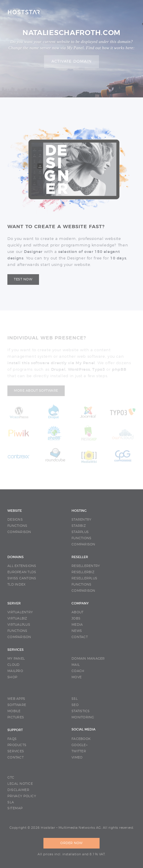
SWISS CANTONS (22, 578)
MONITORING (83, 717)
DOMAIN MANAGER (88, 659)
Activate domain (71, 62)
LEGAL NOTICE (20, 784)
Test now (23, 279)
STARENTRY (81, 520)
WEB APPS (16, 699)
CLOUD (13, 665)
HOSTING (79, 511)
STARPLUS (80, 532)
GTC (11, 778)
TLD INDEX (16, 585)
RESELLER (80, 557)
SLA (11, 802)
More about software (36, 391)
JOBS (76, 618)
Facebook (81, 739)
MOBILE (14, 711)
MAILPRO (15, 671)
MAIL (76, 665)
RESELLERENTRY (86, 566)
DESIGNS (15, 520)
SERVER (14, 603)
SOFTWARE (17, 705)
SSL (75, 699)
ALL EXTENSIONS (22, 566)
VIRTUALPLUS (19, 625)
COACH (78, 671)
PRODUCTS (17, 745)
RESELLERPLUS (84, 578)
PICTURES (16, 717)
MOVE (77, 677)
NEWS (77, 631)
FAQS (12, 739)
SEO (75, 705)
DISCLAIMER (18, 790)
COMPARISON (19, 532)
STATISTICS (81, 711)
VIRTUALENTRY (20, 612)
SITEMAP (15, 808)
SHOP (12, 677)
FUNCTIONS (17, 526)
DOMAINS (16, 557)
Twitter (79, 751)
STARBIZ (79, 526)
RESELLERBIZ (83, 572)
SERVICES (16, 650)
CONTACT (80, 637)
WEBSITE (15, 511)
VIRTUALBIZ (17, 618)
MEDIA (77, 625)
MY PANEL (16, 659)
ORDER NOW (71, 843)
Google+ (79, 745)
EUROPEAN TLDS (22, 572)
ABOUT (77, 612)
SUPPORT (15, 730)
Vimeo (77, 757)
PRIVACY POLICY (22, 796)
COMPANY (80, 603)
